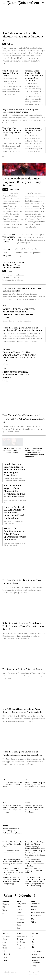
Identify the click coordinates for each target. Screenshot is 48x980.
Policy (34, 966)
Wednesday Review (38, 913)
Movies (19, 910)
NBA (4, 306)
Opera (19, 928)
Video (19, 945)
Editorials (35, 907)
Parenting (6, 960)
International (37, 951)
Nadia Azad (14, 189)
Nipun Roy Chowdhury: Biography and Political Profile (16, 375)
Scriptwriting (22, 916)
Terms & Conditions (36, 962)
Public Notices (36, 916)
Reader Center (22, 936)
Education (6, 936)
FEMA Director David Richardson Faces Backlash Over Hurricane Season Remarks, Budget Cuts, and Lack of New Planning (35, 882)
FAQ (33, 919)
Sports (27, 803)
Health (5, 189)
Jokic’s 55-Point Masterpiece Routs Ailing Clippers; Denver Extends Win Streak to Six (18, 313)
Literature (20, 922)
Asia (4, 369)
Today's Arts (21, 904)
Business (6, 349)
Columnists (35, 904)
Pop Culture (21, 919)
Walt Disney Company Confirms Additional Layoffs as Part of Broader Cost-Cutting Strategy (13, 880)
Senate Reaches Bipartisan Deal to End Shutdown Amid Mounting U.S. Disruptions (34, 76)
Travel (5, 957)
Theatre (20, 925)
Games (5, 939)
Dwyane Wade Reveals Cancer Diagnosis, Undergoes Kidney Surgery (21, 111)
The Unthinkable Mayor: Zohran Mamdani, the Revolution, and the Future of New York (14, 491)
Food (4, 945)
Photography (21, 948)
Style (4, 942)
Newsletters (36, 954)
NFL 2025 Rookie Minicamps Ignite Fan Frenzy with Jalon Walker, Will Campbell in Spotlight (13, 809)
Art (4, 44)
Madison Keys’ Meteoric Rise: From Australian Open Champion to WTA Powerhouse (35, 809)
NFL (4, 803)
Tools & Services (38, 958)
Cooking (20, 939)
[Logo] (23, 3)
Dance (19, 913)
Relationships (7, 954)
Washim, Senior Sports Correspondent (17, 321)
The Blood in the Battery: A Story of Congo (11, 73)
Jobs (4, 951)
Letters (34, 910)
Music (19, 907)
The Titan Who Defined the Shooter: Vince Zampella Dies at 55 (23, 36)
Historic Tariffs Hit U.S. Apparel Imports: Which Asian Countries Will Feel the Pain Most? (19, 356)
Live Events (21, 942)
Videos (34, 922)
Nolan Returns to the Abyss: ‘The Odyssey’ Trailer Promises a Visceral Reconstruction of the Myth (35, 452)
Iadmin (10, 44)
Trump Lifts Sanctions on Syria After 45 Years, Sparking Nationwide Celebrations (15, 534)
